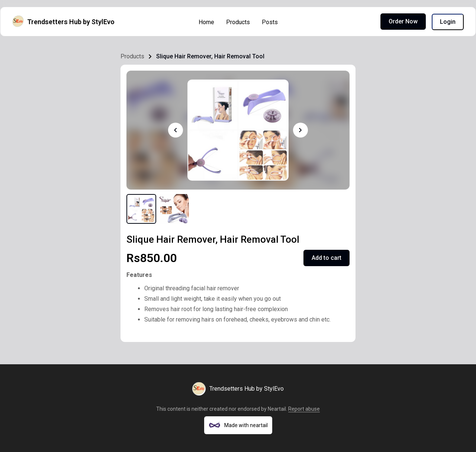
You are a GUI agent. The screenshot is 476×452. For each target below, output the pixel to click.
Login (448, 22)
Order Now (403, 21)
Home (206, 22)
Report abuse (304, 409)
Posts (270, 22)
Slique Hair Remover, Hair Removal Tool (210, 56)
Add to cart (327, 258)
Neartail (277, 409)
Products (238, 22)
